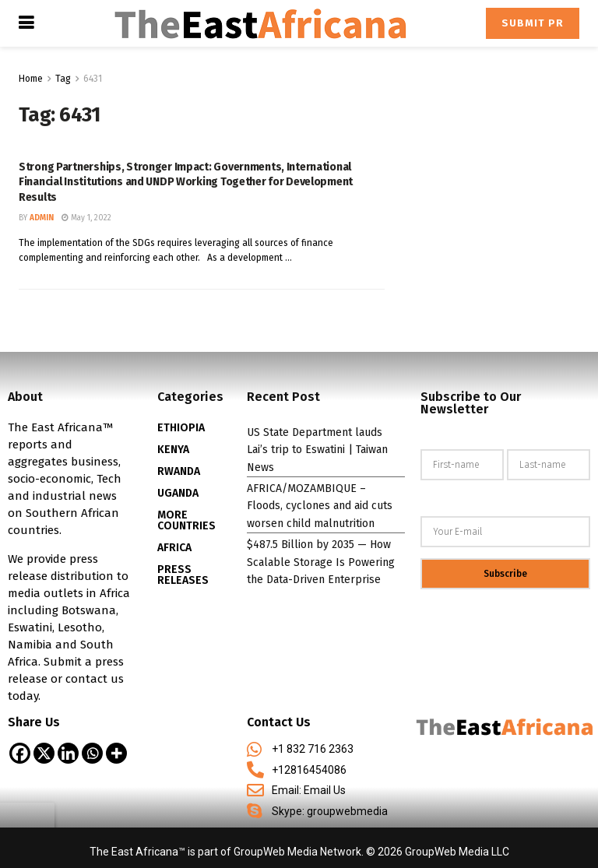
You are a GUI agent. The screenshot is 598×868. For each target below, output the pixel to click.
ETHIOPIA (181, 428)
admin (42, 218)
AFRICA (174, 548)
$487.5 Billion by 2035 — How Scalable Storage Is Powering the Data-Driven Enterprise (321, 562)
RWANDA (179, 471)
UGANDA (178, 493)
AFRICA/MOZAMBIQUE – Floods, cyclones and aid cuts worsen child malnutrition (320, 506)
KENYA (173, 450)
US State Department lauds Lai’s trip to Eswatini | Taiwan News (317, 450)
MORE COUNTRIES (186, 520)
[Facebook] (20, 753)
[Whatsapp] (92, 753)
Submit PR (533, 23)
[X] (44, 753)
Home (31, 79)
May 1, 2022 (86, 218)
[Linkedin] (68, 753)
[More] (116, 753)
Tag (63, 79)
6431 (93, 79)
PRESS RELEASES (183, 575)
